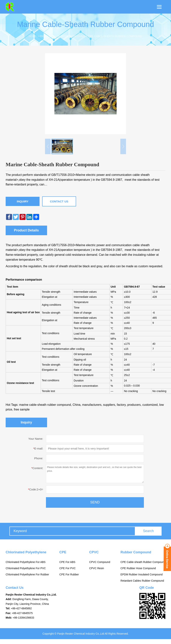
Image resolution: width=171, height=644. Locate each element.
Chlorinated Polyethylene (26, 552)
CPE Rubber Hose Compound (138, 568)
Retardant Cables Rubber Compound (142, 581)
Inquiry (23, 201)
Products (47, 36)
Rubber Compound (71, 36)
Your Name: (36, 439)
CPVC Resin (97, 568)
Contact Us (59, 201)
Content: (37, 468)
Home (33, 36)
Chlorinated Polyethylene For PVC (26, 568)
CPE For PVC (67, 568)
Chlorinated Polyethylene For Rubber (27, 574)
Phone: (39, 458)
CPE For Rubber (69, 574)
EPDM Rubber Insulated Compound (142, 574)
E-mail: (38, 448)
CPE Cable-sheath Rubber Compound (115, 36)
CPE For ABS (67, 562)
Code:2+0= (36, 489)
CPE (63, 552)
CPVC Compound (100, 562)
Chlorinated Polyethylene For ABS (26, 562)
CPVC (94, 552)
